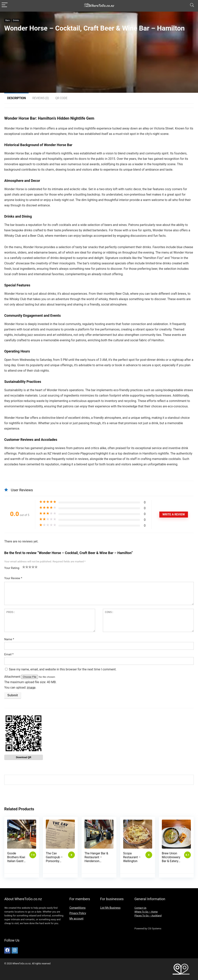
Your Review (13, 578)
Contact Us (140, 908)
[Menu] (5, 5)
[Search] (192, 5)
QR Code (61, 98)
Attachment (13, 677)
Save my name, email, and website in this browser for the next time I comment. (63, 669)
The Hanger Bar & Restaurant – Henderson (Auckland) (96, 859)
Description (16, 98)
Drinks (16, 20)
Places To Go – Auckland (148, 916)
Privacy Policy (78, 913)
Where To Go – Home (146, 912)
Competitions (78, 908)
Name (9, 639)
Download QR (24, 757)
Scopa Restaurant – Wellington (132, 857)
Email (9, 654)
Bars (8, 20)
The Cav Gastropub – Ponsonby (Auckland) (54, 859)
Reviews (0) (41, 98)
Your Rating (12, 568)
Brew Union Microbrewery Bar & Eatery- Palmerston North (171, 861)
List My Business (110, 908)
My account (76, 919)
